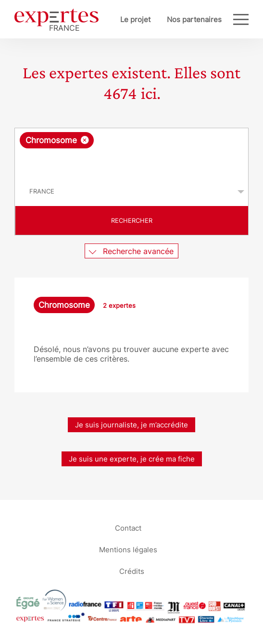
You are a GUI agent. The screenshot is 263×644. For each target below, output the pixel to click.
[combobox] (131, 153)
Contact (128, 528)
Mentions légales (128, 549)
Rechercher (132, 220)
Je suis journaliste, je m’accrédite (131, 425)
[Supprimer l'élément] (85, 140)
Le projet (135, 19)
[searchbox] (132, 163)
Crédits (132, 571)
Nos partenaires (194, 19)
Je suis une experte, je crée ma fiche (132, 459)
